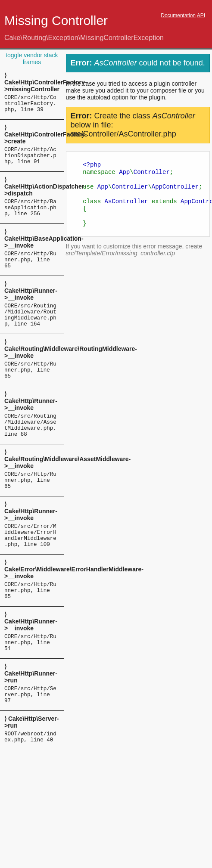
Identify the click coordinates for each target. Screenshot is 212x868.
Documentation (178, 15)
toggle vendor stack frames (32, 59)
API (201, 15)
